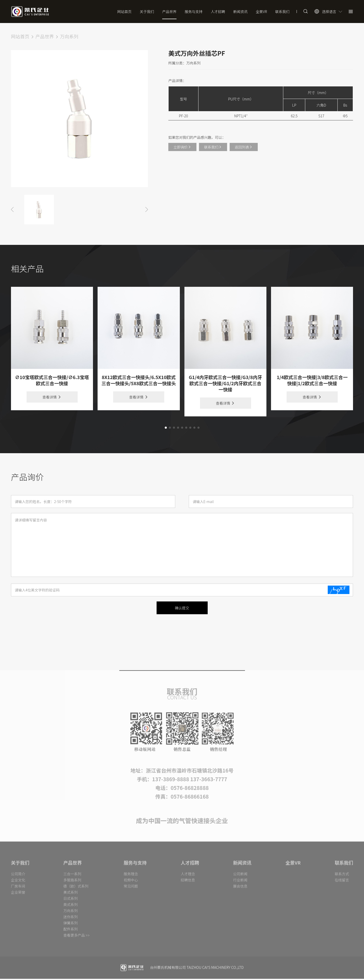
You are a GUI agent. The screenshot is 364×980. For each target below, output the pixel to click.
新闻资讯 (240, 12)
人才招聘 (218, 12)
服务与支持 (194, 12)
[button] (166, 430)
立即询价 (182, 149)
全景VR (261, 12)
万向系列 (69, 39)
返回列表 (244, 149)
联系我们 (282, 12)
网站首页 (124, 12)
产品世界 (169, 12)
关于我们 (147, 12)
